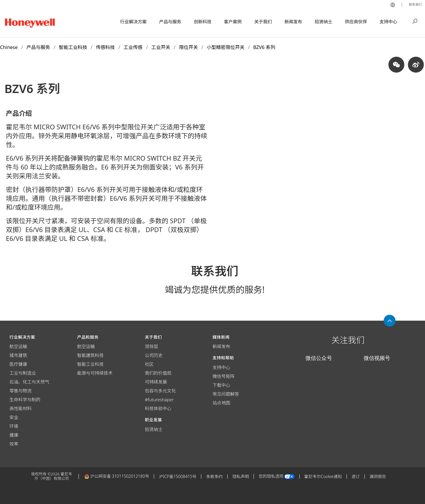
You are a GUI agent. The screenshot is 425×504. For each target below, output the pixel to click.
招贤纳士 (154, 429)
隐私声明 (241, 476)
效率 (14, 444)
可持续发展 (156, 382)
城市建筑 (18, 355)
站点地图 (221, 403)
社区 (149, 364)
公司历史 (154, 355)
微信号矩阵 (224, 376)
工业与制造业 (23, 373)
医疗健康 (18, 364)
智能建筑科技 (90, 355)
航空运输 (18, 346)
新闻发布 (221, 346)
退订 (356, 476)
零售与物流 (21, 391)
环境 (14, 426)
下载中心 (221, 385)
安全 (14, 417)
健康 (14, 435)
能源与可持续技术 (95, 373)
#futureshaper (159, 399)
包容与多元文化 (160, 391)
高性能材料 (21, 408)
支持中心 (221, 367)
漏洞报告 (378, 476)
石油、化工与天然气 (29, 382)
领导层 (152, 346)
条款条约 (214, 476)
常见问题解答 (226, 394)
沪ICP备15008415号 (178, 476)
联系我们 (414, 4)
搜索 (415, 21)
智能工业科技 (90, 364)
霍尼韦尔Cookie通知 (323, 476)
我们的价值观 (158, 373)
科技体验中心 (158, 408)
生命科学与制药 (25, 399)
